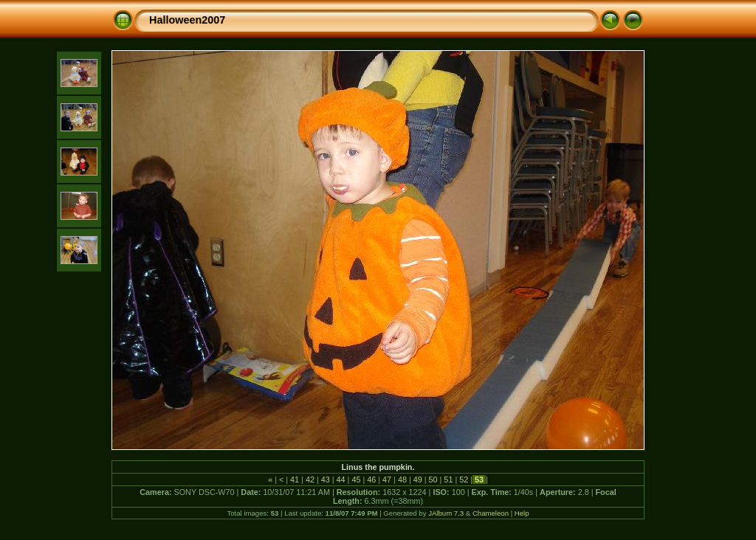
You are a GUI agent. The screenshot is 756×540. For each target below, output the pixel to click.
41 (295, 480)
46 (371, 480)
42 (310, 480)
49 (418, 480)
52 (464, 480)
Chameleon (491, 513)
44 (341, 480)
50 (433, 480)
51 (448, 480)
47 (387, 480)
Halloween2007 (187, 20)
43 (326, 480)
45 (356, 480)
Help (522, 513)
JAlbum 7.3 (446, 513)
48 (402, 480)
